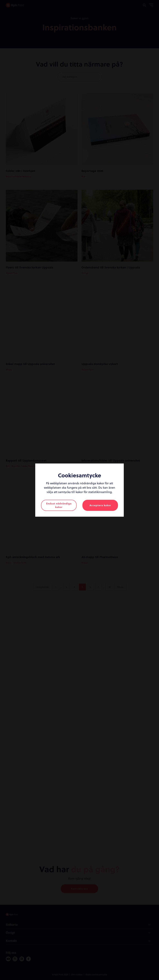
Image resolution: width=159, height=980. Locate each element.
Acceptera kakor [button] (100, 505)
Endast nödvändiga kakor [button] (59, 505)
